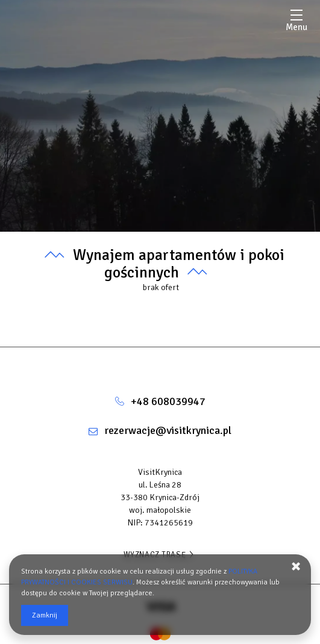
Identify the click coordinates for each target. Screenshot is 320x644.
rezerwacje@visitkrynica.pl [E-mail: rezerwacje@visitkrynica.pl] (168, 430)
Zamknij (45, 615)
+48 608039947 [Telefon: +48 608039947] (168, 401)
